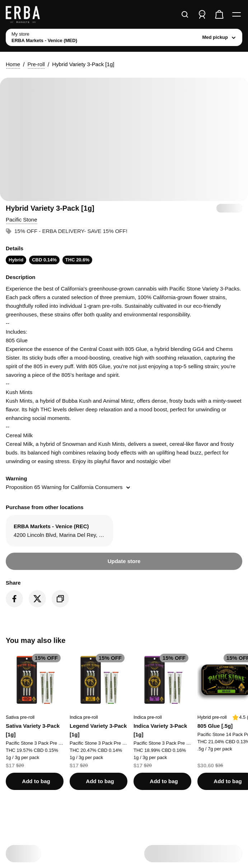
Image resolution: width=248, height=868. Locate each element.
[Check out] (219, 14)
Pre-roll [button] (36, 64)
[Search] (185, 14)
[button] (22, 220)
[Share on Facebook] (14, 599)
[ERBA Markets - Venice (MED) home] (33, 14)
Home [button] (13, 64)
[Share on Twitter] (37, 599)
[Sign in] (202, 14)
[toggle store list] (124, 37)
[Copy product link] (60, 599)
